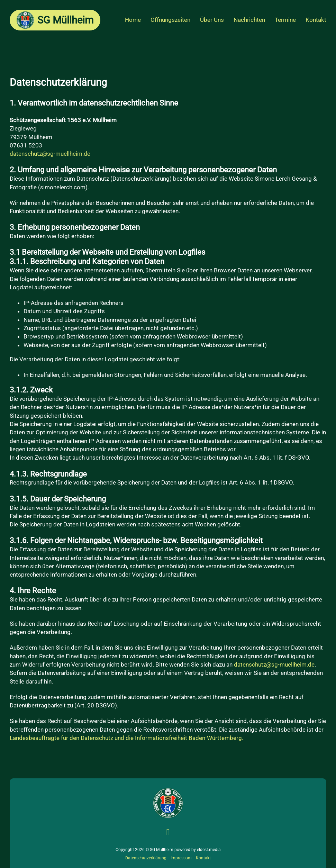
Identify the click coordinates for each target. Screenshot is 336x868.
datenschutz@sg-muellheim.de (50, 154)
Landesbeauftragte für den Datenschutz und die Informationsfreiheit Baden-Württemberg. (126, 738)
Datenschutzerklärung (146, 858)
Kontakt (316, 20)
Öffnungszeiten (170, 20)
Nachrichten (249, 20)
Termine (285, 20)
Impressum (181, 858)
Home (133, 20)
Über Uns (212, 20)
